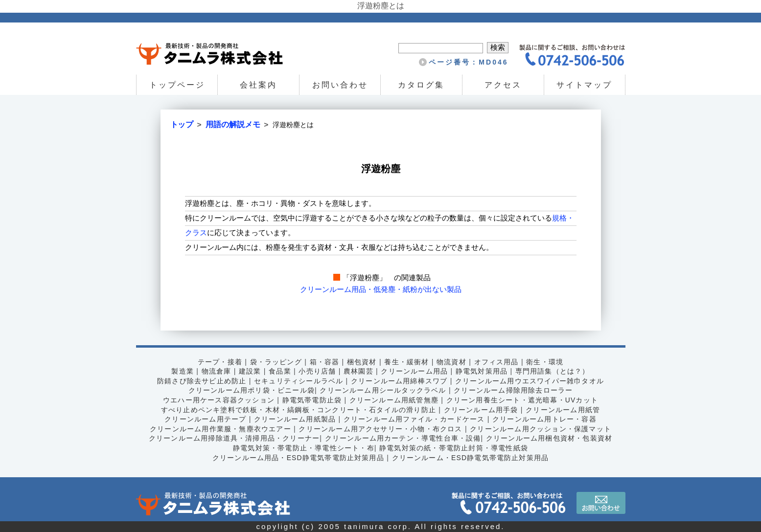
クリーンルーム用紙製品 (294, 419)
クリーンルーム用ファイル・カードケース (415, 419)
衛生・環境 (547, 361)
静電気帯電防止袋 (311, 399)
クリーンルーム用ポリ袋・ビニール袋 (250, 390)
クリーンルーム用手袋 (482, 409)
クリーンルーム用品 (415, 371)
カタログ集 (422, 85)
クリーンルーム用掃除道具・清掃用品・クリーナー (232, 438)
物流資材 (452, 361)
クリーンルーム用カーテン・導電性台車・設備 (403, 438)
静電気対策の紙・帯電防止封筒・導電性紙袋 (455, 447)
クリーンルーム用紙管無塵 (394, 399)
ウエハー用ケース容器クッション (217, 399)
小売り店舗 (316, 371)
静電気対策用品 (483, 371)
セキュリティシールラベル (298, 380)
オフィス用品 (498, 361)
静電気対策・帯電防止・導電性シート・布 (303, 447)
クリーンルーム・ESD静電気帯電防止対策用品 (472, 457)
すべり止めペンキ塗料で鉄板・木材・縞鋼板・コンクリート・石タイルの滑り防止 (298, 409)
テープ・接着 (218, 361)
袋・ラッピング (275, 361)
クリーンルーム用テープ (203, 419)
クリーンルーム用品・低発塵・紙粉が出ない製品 (381, 289)
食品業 (278, 371)
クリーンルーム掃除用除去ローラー (515, 390)
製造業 (180, 371)
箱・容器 (324, 361)
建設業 (248, 371)
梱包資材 (362, 361)
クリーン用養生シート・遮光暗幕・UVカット (524, 399)
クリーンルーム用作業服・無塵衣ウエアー (219, 428)
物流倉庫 (214, 371)
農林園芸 (358, 371)
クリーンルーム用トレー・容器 (547, 419)
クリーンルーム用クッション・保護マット (543, 428)
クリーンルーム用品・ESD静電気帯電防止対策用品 (297, 457)
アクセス (503, 85)
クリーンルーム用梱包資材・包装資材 (552, 438)
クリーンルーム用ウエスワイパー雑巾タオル (531, 380)
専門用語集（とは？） (554, 371)
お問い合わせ (340, 85)
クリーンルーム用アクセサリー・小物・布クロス (380, 428)
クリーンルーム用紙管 (565, 409)
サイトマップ (584, 85)
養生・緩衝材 (407, 361)
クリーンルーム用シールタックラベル (383, 390)
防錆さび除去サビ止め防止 (199, 380)
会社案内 (258, 85)
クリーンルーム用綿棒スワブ (399, 380)
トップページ (177, 85)
